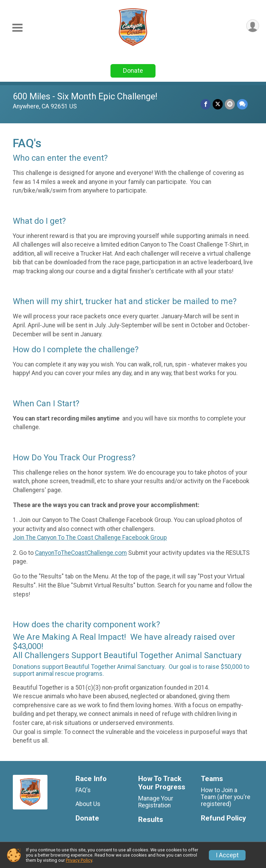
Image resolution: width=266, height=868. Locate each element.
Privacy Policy (79, 860)
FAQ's (83, 790)
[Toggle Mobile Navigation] (17, 28)
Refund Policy (223, 818)
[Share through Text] (242, 104)
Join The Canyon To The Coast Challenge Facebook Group (90, 538)
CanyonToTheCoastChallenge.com (81, 553)
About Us (88, 804)
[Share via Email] (230, 104)
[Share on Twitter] (218, 104)
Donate (133, 70)
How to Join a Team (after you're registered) (226, 797)
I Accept (227, 855)
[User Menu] (253, 26)
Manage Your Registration (156, 802)
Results (151, 820)
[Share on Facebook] (206, 104)
